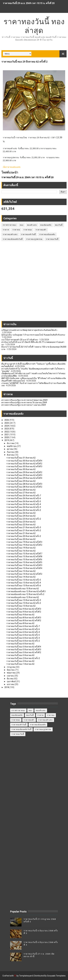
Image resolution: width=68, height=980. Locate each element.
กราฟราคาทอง (10, 225)
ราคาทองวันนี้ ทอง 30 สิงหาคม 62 (21, 469)
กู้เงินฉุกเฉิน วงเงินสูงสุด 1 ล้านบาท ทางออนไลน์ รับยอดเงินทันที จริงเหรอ (33, 335)
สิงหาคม (11, 455)
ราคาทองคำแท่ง (10, 234)
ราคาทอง (28, 230)
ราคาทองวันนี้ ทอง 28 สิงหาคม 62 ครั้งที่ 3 (24, 484)
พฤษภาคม (11, 673)
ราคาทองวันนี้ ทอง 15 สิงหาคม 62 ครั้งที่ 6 (24, 559)
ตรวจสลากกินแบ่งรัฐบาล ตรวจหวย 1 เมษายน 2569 (24, 405)
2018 (7, 687)
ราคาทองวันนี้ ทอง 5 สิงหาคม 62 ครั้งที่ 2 (24, 652)
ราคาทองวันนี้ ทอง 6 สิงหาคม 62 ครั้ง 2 (23, 641)
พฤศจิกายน (12, 446)
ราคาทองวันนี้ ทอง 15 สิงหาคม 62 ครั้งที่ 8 (24, 556)
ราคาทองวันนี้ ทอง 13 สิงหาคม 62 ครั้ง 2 (24, 603)
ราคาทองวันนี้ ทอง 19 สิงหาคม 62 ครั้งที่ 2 (24, 545)
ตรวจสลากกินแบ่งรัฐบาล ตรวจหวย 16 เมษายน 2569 (24, 402)
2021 (7, 435)
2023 (7, 429)
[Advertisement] (34, 283)
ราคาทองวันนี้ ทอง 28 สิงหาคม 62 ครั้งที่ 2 (24, 487)
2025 (7, 423)
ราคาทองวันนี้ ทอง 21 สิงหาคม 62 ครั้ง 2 (24, 530)
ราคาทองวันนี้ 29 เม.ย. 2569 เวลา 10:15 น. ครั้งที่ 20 (29, 3)
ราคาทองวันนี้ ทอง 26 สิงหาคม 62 (21, 513)
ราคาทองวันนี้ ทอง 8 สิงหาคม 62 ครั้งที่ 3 (24, 618)
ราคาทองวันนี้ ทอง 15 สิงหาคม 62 (21, 571)
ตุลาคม (10, 449)
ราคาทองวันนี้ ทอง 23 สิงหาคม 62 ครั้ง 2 (24, 519)
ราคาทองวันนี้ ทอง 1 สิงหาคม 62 (20, 664)
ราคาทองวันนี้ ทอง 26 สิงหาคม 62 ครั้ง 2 (24, 510)
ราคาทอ (16, 230)
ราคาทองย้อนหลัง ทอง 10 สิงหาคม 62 (23, 589)
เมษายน (11, 676)
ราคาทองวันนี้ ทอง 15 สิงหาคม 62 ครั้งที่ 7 (24, 554)
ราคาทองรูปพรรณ (34, 239)
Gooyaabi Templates (56, 976)
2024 (7, 426)
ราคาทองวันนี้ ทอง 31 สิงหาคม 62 (21, 458)
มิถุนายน (11, 670)
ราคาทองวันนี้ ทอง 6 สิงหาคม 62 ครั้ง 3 (23, 638)
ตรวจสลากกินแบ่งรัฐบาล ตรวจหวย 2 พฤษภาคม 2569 (24, 400)
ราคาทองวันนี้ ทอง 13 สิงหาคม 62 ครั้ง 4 (24, 583)
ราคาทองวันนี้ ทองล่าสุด (34, 26)
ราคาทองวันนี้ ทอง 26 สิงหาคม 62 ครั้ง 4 (24, 504)
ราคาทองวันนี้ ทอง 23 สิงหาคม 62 (21, 522)
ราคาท (6, 230)
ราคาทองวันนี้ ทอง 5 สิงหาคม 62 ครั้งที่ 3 (24, 650)
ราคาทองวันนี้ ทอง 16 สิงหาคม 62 (21, 551)
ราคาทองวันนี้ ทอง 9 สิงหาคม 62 (20, 615)
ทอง (22, 225)
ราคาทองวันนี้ (52, 239)
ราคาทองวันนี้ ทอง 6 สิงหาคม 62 (20, 644)
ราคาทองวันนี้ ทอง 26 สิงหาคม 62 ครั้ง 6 (24, 498)
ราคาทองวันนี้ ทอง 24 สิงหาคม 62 (21, 516)
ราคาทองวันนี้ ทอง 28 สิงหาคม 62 (21, 490)
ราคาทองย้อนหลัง (47, 234)
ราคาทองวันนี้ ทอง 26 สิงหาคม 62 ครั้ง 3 (24, 507)
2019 (7, 440)
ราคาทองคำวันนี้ (28, 234)
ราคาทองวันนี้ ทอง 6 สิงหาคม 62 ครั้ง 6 (23, 629)
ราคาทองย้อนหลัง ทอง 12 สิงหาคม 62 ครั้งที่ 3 (26, 591)
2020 (7, 437)
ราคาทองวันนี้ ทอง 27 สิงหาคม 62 (21, 493)
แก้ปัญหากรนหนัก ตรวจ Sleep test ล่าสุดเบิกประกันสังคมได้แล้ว (29, 330)
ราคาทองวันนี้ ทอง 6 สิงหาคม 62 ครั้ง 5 (23, 635)
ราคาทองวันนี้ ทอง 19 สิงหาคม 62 (21, 548)
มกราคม (11, 684)
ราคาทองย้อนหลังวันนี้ (13, 239)
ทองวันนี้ (59, 225)
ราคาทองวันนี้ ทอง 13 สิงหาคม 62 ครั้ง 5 (24, 580)
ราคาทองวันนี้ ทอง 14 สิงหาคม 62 (21, 577)
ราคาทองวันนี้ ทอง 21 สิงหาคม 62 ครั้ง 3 (24, 527)
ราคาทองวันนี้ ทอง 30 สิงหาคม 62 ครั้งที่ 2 (24, 464)
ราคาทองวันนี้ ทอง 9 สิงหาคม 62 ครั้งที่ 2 (24, 612)
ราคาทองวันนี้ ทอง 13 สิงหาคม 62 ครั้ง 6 (24, 586)
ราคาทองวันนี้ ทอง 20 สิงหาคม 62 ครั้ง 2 (24, 536)
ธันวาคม (11, 443)
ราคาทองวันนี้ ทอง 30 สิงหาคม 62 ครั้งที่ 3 (24, 466)
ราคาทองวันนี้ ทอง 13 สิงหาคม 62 (21, 606)
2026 (7, 420)
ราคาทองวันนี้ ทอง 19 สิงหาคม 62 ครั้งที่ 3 (24, 542)
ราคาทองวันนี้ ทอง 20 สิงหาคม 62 (21, 539)
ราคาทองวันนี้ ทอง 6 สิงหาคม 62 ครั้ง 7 (23, 626)
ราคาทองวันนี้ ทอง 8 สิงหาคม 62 (20, 623)
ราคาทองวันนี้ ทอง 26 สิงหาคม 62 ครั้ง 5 (24, 501)
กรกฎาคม (11, 667)
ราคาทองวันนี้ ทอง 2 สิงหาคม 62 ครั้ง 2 (23, 658)
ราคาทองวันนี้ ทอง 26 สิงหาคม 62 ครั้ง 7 (24, 496)
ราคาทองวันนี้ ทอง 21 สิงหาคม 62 (21, 533)
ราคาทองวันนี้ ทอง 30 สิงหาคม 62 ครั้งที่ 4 (24, 461)
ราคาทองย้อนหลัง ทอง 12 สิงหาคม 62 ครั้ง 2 (25, 594)
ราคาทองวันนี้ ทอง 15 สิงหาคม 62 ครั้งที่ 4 (24, 568)
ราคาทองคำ (41, 230)
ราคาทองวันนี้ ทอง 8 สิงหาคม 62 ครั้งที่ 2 (24, 620)
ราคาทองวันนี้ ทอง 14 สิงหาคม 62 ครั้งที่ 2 (24, 574)
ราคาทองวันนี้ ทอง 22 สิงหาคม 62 (21, 525)
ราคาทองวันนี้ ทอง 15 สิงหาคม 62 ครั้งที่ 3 (24, 565)
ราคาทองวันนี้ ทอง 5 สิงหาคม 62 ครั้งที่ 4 (24, 647)
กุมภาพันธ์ (11, 681)
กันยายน (11, 452)
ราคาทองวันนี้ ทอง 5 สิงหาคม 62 (20, 655)
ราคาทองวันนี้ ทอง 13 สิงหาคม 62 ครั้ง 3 (24, 600)
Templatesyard (26, 976)
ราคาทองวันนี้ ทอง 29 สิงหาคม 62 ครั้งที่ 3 (24, 475)
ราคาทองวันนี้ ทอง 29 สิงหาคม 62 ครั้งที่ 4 (24, 478)
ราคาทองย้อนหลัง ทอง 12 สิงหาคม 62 (23, 597)
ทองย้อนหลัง (46, 225)
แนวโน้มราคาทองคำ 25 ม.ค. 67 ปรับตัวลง (20, 340)
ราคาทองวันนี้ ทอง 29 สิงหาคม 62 (21, 481)
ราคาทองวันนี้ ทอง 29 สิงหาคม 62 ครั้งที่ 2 (24, 472)
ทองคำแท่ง (32, 225)
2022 (7, 432)
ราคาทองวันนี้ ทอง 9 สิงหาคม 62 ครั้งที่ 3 (24, 609)
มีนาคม (10, 679)
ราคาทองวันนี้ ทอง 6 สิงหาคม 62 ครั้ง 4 (23, 632)
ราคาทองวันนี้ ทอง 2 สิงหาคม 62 (20, 661)
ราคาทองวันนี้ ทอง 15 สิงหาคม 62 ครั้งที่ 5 (24, 562)
